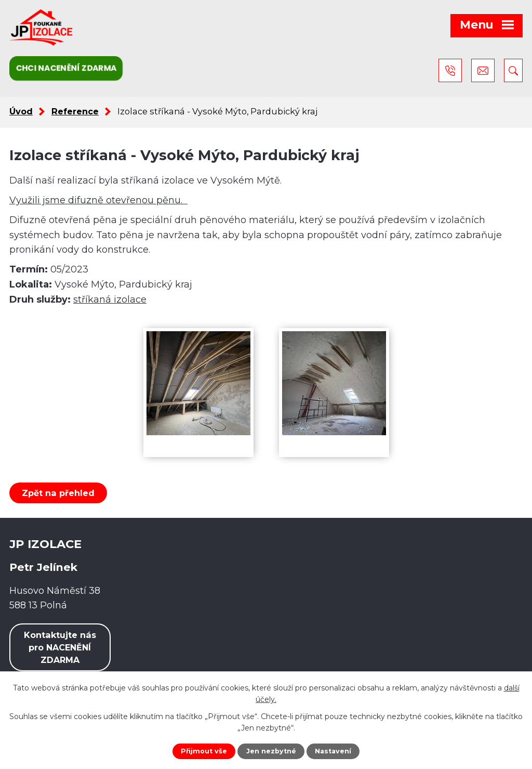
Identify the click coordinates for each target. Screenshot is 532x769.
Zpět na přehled (58, 493)
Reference (75, 111)
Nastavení (333, 751)
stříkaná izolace (110, 299)
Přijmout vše (204, 751)
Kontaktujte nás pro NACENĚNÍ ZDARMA (60, 647)
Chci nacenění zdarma (66, 68)
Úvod (21, 111)
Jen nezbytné (271, 751)
